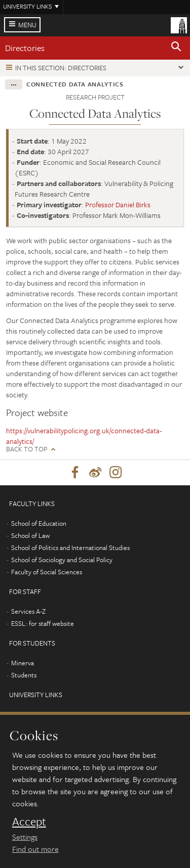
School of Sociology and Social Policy (62, 560)
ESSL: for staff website (43, 623)
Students (24, 675)
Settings (25, 837)
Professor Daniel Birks (118, 204)
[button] (176, 48)
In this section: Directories (61, 68)
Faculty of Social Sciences (47, 572)
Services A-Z (28, 611)
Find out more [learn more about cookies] (35, 849)
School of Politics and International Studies (70, 547)
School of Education (39, 523)
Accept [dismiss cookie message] (29, 821)
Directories (25, 48)
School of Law (30, 535)
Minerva (23, 663)
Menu (27, 25)
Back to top (27, 449)
